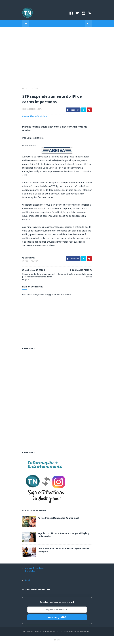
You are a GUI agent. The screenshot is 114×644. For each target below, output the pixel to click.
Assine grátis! (57, 617)
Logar (57, 640)
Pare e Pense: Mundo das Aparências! (58, 518)
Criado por (70, 631)
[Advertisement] (57, 58)
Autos (25, 88)
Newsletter (31, 571)
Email (28, 580)
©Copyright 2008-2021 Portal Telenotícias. (43, 631)
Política (34, 88)
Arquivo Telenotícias (35, 568)
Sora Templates (82, 631)
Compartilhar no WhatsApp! (35, 116)
